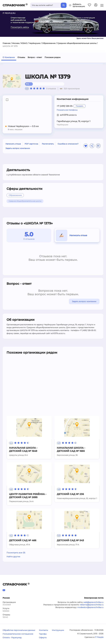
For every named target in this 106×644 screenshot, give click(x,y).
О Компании (9, 57)
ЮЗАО (24, 43)
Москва (16, 43)
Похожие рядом (53, 57)
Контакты (43, 630)
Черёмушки (35, 43)
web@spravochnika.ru (93, 602)
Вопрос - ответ (35, 57)
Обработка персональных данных (19, 630)
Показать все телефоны (67, 110)
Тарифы (43, 634)
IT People (99, 637)
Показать (79, 106)
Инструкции (58, 630)
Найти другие (13, 557)
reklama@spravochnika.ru (92, 605)
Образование (49, 43)
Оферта (43, 638)
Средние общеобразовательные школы (77, 43)
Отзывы (21, 57)
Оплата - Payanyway (12, 638)
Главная (6, 43)
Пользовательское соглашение (18, 634)
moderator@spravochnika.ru (90, 607)
